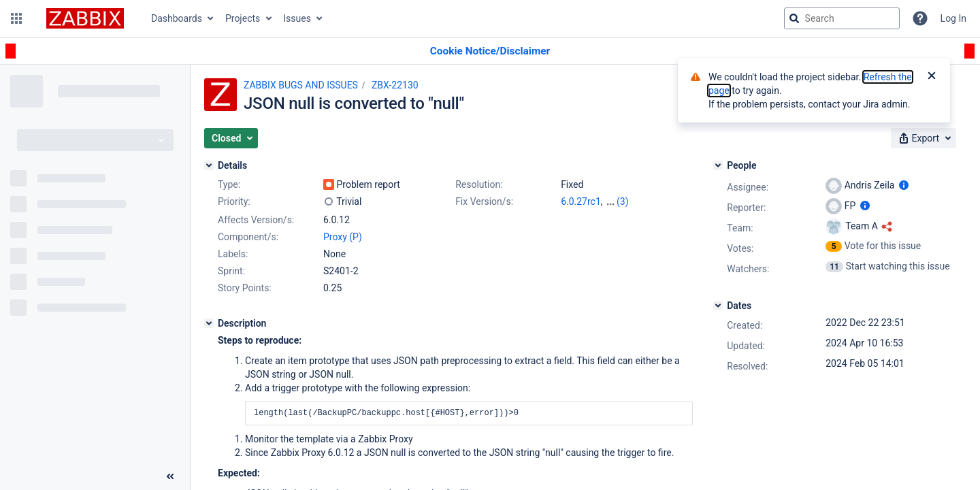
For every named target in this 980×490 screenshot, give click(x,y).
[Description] (209, 323)
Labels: (233, 254)
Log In (953, 18)
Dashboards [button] (177, 18)
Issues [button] (297, 18)
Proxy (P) (343, 237)
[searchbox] (842, 18)
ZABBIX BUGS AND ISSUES (301, 85)
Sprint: (231, 271)
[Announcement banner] (490, 51)
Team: (740, 228)
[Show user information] (904, 185)
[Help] (920, 18)
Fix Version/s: (484, 201)
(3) (623, 201)
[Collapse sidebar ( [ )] (170, 476)
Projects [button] (243, 18)
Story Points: (245, 288)
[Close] (932, 77)
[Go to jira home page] (85, 18)
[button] (16, 18)
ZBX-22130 (395, 85)
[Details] (209, 165)
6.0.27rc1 (581, 201)
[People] (718, 165)
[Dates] (718, 306)
